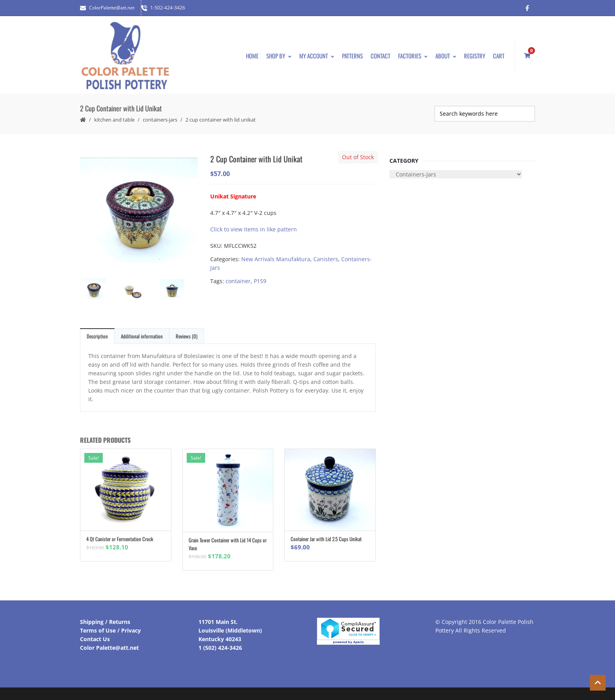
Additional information (142, 336)
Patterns (352, 56)
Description (97, 336)
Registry (475, 56)
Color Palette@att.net (109, 648)
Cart (499, 56)
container (238, 281)
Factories (413, 56)
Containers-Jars (160, 120)
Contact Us (95, 639)
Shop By (279, 56)
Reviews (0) (187, 336)
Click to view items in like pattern (254, 229)
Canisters (326, 259)
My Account (317, 56)
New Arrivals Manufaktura (276, 259)
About (446, 56)
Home (252, 56)
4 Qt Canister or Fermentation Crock (120, 539)
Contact (380, 56)
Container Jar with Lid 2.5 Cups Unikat (326, 539)
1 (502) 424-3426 (220, 648)
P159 (260, 281)
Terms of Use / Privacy (110, 630)
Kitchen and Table (114, 120)
